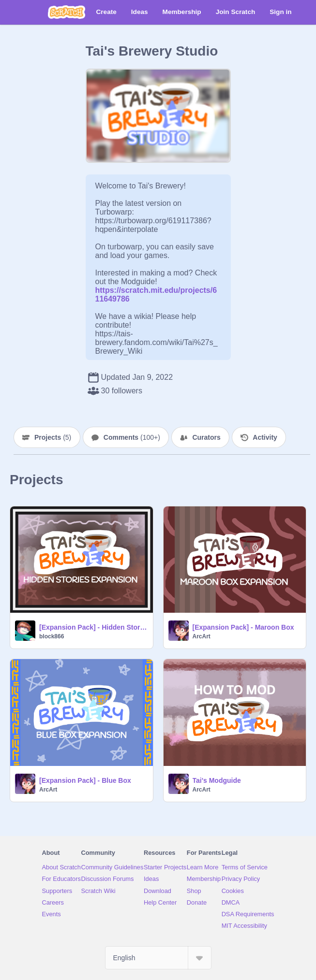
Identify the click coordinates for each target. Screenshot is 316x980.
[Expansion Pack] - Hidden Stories (93, 627)
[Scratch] (67, 12)
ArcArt (202, 636)
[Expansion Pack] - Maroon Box (243, 627)
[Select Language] (158, 958)
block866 (52, 636)
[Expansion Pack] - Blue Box (85, 780)
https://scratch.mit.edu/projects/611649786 (156, 290)
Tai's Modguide (217, 780)
